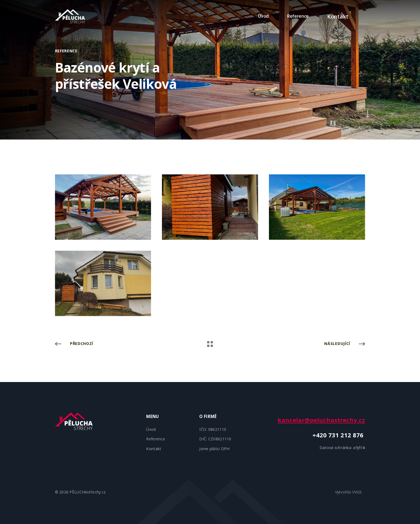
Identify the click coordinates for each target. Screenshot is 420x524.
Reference (289, 16)
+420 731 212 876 (339, 435)
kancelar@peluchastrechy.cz (321, 420)
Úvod (254, 16)
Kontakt (333, 16)
